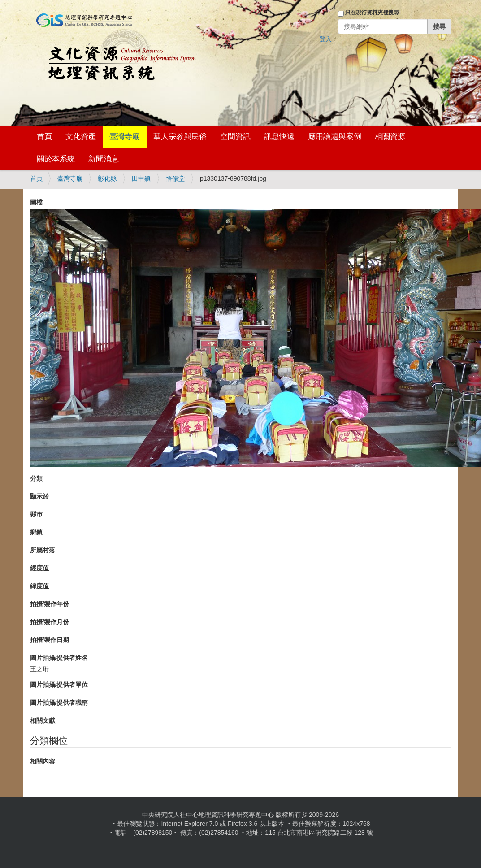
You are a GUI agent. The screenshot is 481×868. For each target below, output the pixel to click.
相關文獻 (43, 720)
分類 (36, 478)
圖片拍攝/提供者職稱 (59, 703)
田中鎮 (141, 178)
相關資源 (390, 137)
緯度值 (39, 586)
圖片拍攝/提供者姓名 (59, 658)
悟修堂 (175, 178)
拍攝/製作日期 (50, 640)
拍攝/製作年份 (50, 604)
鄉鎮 (36, 532)
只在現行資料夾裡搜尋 (372, 13)
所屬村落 (43, 550)
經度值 (39, 568)
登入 (325, 39)
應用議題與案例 (335, 137)
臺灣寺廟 (125, 137)
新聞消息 (104, 159)
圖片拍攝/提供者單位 (59, 685)
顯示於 (39, 496)
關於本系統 (56, 159)
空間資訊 (235, 137)
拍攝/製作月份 (50, 622)
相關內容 (43, 761)
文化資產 (81, 137)
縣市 (36, 514)
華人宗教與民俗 (180, 137)
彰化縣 (107, 178)
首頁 (44, 137)
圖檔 (36, 202)
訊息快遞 (279, 137)
